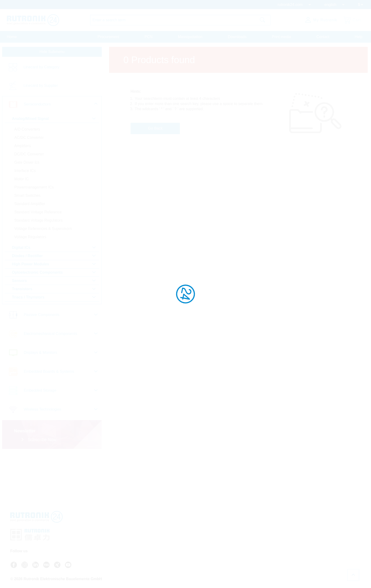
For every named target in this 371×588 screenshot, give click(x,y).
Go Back (159, 129)
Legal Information (263, 551)
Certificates (258, 547)
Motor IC (21, 181)
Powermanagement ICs (34, 189)
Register (210, 564)
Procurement (108, 37)
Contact (323, 37)
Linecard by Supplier (40, 87)
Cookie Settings (262, 560)
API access (210, 543)
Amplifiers (22, 147)
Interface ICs (25, 172)
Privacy (256, 543)
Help (359, 37)
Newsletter (209, 551)
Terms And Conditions (266, 538)
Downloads (237, 37)
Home (12, 37)
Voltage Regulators (30, 239)
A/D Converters (27, 131)
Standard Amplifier (29, 205)
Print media (281, 37)
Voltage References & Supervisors (43, 230)
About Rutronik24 (214, 555)
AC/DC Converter (29, 139)
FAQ (205, 538)
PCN (149, 37)
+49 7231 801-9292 (167, 544)
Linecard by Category (41, 69)
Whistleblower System (266, 555)
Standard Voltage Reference (38, 214)
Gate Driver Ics (27, 164)
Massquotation (190, 37)
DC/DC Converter (29, 156)
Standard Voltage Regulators (38, 222)
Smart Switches (27, 197)
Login (208, 560)
